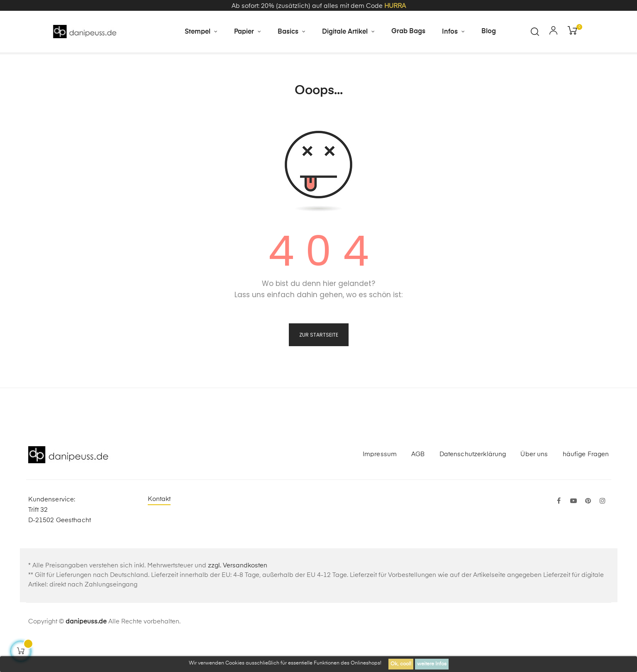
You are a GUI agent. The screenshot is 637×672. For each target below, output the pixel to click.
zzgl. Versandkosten (238, 596)
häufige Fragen (586, 485)
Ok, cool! (401, 664)
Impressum (380, 485)
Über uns (534, 485)
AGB (418, 485)
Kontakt (159, 529)
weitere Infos (432, 664)
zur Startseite (319, 365)
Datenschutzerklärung (473, 485)
